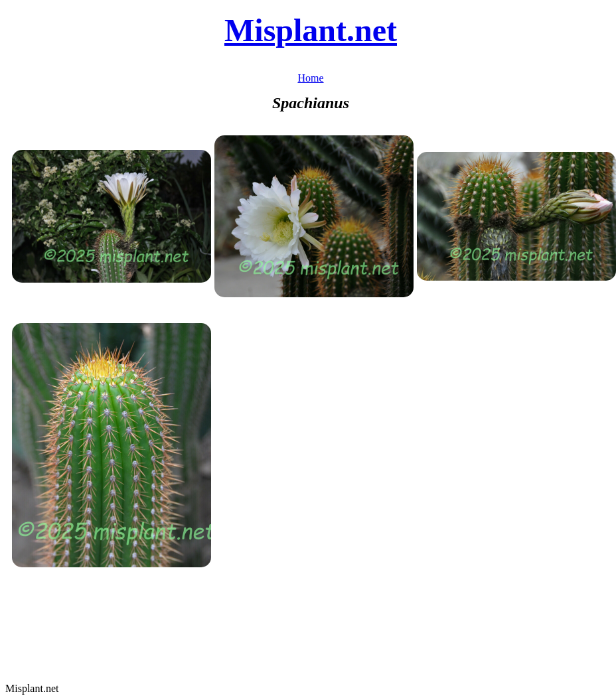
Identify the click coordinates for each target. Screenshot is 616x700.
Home (310, 78)
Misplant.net (311, 30)
